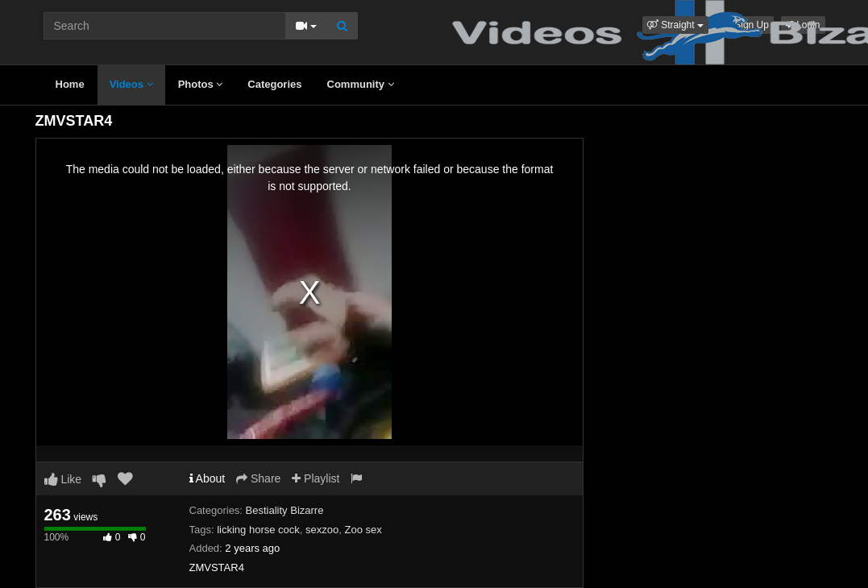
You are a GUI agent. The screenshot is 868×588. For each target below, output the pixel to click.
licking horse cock (258, 530)
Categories (274, 84)
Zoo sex (363, 530)
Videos (131, 84)
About (208, 478)
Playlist (316, 478)
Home (70, 84)
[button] (675, 25)
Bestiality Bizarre (285, 510)
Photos (201, 84)
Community (361, 84)
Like (63, 479)
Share (258, 478)
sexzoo (322, 530)
